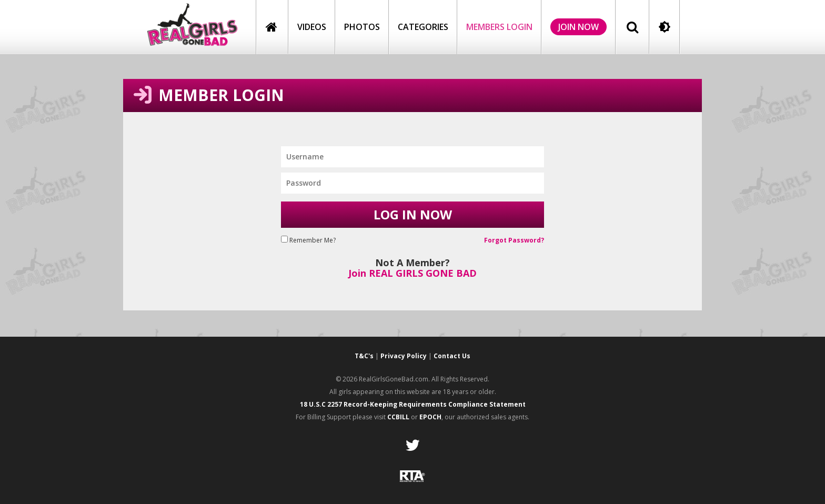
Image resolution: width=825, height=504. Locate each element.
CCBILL (398, 417)
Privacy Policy (404, 356)
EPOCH (430, 417)
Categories (423, 27)
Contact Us (452, 356)
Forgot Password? (514, 240)
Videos (312, 27)
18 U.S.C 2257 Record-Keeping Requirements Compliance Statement (413, 404)
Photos (362, 27)
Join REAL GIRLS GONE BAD (413, 273)
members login (499, 27)
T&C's (364, 356)
